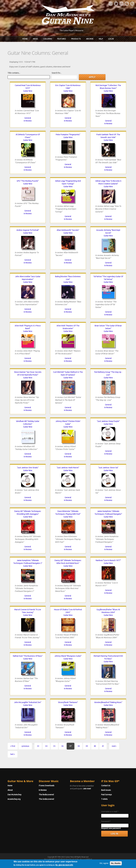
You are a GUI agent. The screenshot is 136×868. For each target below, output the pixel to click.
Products (76, 39)
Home (25, 39)
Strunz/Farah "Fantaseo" (68, 702)
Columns (48, 39)
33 (38, 746)
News (35, 39)
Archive (90, 39)
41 (103, 746)
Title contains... (14, 73)
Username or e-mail (110, 812)
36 (62, 746)
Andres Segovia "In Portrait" (28, 230)
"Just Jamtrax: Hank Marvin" (68, 468)
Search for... (56, 73)
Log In (111, 39)
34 (46, 746)
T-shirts (104, 799)
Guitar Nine (28, 91)
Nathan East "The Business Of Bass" (28, 656)
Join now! (87, 789)
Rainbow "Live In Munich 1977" (108, 560)
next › (114, 746)
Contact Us (106, 786)
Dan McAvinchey (14, 795)
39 (87, 746)
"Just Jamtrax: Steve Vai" (108, 468)
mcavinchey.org (14, 799)
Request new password (111, 828)
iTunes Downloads (47, 786)
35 (54, 746)
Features (62, 39)
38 (79, 746)
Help (101, 39)
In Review (28, 121)
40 (95, 746)
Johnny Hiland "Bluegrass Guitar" (68, 656)
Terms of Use (82, 862)
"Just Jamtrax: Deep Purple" (108, 421)
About (10, 790)
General (28, 118)
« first (13, 746)
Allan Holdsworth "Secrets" (68, 230)
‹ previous (25, 746)
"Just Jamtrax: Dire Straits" (28, 468)
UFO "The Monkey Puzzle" (28, 181)
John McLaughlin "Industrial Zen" (28, 702)
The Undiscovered (46, 799)
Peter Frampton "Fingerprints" (68, 135)
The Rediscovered (46, 795)
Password (106, 821)
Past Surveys (107, 795)
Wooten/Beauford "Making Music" (108, 702)
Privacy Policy (100, 862)
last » (13, 754)
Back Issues (106, 790)
